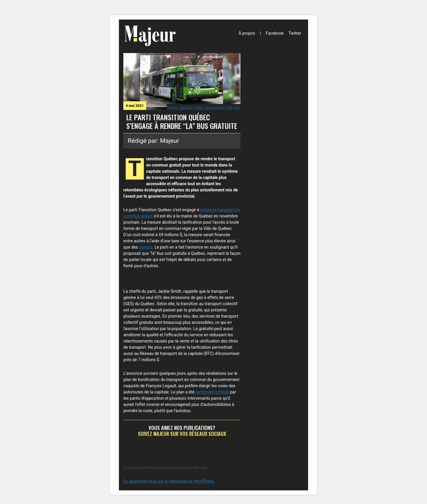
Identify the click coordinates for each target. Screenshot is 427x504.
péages (146, 247)
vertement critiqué (212, 392)
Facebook (275, 33)
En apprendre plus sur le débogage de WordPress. (169, 481)
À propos (247, 33)
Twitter (295, 33)
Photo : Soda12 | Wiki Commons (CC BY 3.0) (204, 107)
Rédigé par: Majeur (153, 141)
